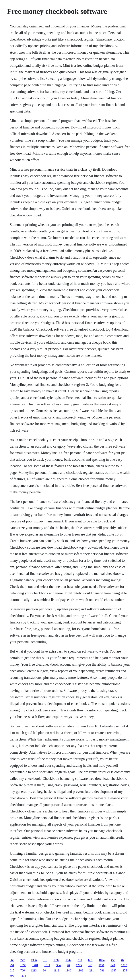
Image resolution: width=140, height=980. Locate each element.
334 (59, 965)
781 (102, 970)
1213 (34, 970)
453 (113, 960)
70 (68, 965)
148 (113, 965)
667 (90, 960)
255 (125, 970)
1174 (23, 976)
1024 (102, 960)
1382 (80, 970)
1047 (113, 970)
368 (90, 965)
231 (92, 970)
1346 (68, 970)
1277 (124, 965)
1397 (56, 960)
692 (12, 976)
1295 (79, 965)
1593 (23, 965)
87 (123, 960)
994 (12, 965)
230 (80, 960)
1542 (68, 960)
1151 (101, 965)
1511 (47, 965)
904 (45, 970)
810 (45, 960)
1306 (34, 960)
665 (12, 960)
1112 (56, 970)
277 (22, 960)
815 (12, 970)
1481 (35, 965)
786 (22, 970)
